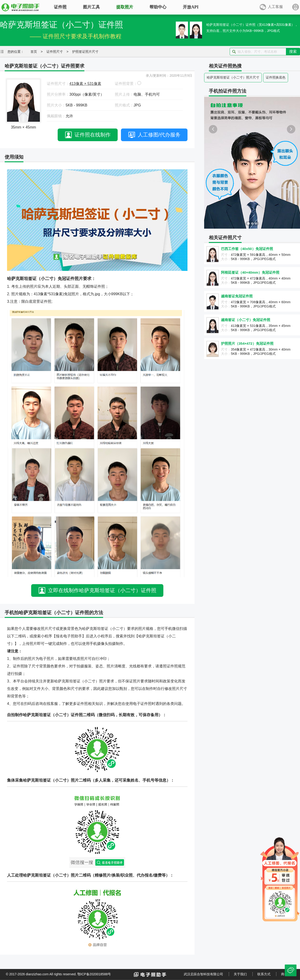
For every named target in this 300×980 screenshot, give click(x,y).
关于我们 (240, 974)
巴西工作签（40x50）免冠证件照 (247, 249)
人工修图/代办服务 (159, 135)
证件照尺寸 (55, 52)
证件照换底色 (276, 77)
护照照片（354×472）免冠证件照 (247, 343)
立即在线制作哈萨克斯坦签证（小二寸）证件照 (102, 590)
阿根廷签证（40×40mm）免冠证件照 (250, 272)
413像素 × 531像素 (85, 84)
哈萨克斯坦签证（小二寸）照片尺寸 (233, 77)
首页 (34, 52)
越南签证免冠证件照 (237, 296)
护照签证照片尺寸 (85, 52)
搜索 (293, 51)
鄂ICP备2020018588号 (94, 974)
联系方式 (264, 974)
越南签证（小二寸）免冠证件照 (246, 320)
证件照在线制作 (93, 135)
